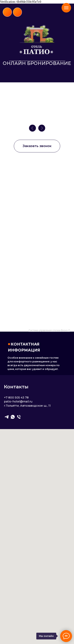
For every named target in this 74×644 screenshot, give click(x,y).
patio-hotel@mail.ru (18, 401)
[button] (37, 146)
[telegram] (7, 417)
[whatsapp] (13, 417)
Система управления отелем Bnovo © (49, 330)
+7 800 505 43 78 (16, 398)
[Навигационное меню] (66, 8)
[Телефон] (19, 417)
